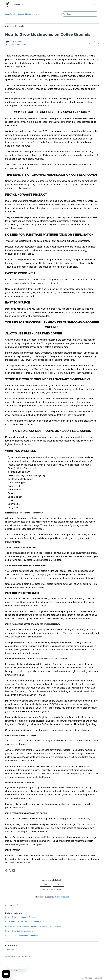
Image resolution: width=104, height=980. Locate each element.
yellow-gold (36, 461)
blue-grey (55, 461)
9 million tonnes (81, 135)
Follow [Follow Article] (94, 42)
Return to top (12, 905)
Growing (37, 14)
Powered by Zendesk (93, 978)
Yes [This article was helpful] (46, 885)
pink (19, 461)
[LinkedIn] (14, 870)
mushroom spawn (24, 457)
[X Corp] (10, 870)
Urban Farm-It (10, 14)
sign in (13, 956)
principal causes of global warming (26, 159)
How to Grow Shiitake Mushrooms (19, 931)
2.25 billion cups (51, 131)
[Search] (80, 14)
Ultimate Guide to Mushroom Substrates (22, 936)
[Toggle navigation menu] (94, 4)
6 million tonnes (33, 89)
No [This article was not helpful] (58, 885)
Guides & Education (25, 14)
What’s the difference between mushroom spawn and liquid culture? (33, 926)
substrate (42, 76)
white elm (78, 461)
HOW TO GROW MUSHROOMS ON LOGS (23, 922)
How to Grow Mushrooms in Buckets (20, 917)
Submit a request (62, 897)
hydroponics (67, 56)
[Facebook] (6, 870)
